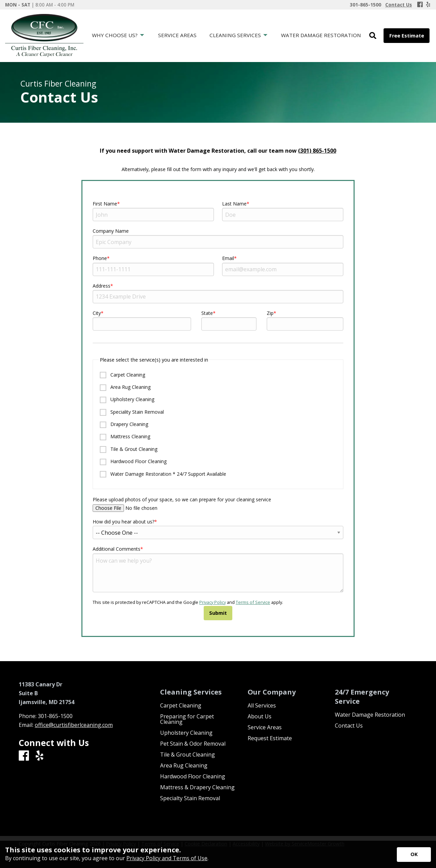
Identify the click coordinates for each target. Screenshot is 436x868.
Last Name (234, 204)
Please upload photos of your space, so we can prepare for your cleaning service (218, 504)
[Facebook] (420, 5)
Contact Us (349, 726)
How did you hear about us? (123, 522)
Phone (100, 258)
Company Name (111, 231)
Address (102, 286)
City (97, 313)
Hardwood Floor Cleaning (133, 462)
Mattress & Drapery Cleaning (197, 787)
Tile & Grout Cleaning (129, 449)
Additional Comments (116, 549)
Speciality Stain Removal (132, 412)
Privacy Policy (213, 602)
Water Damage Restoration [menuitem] (321, 35)
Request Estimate (270, 738)
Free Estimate (407, 36)
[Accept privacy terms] (414, 855)
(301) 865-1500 (317, 151)
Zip (270, 313)
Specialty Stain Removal (190, 798)
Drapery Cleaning (124, 424)
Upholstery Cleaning (127, 400)
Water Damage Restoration (370, 715)
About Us (260, 716)
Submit (218, 613)
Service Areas (265, 727)
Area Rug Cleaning (125, 387)
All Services (262, 705)
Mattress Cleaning (125, 437)
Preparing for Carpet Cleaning (187, 719)
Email (228, 258)
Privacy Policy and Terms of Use (167, 858)
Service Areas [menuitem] (177, 35)
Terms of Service (253, 602)
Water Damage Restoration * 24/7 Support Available (163, 474)
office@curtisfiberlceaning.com (74, 725)
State (207, 313)
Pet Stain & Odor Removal (193, 744)
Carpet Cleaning (122, 375)
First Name (105, 204)
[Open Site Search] (373, 36)
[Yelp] (428, 5)
